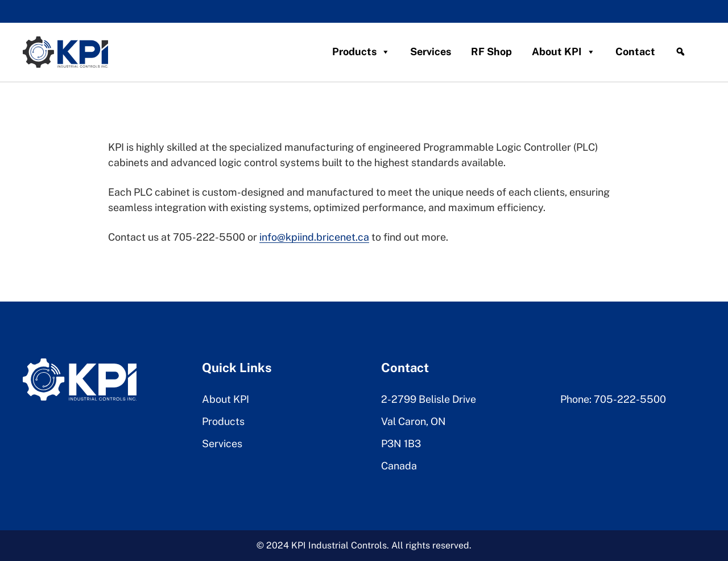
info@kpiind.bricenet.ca (314, 237)
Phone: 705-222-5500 (613, 399)
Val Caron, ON (413, 421)
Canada (399, 466)
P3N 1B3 (401, 444)
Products (361, 52)
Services (431, 51)
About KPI (564, 52)
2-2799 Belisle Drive (429, 399)
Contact (635, 51)
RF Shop (491, 51)
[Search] (680, 52)
